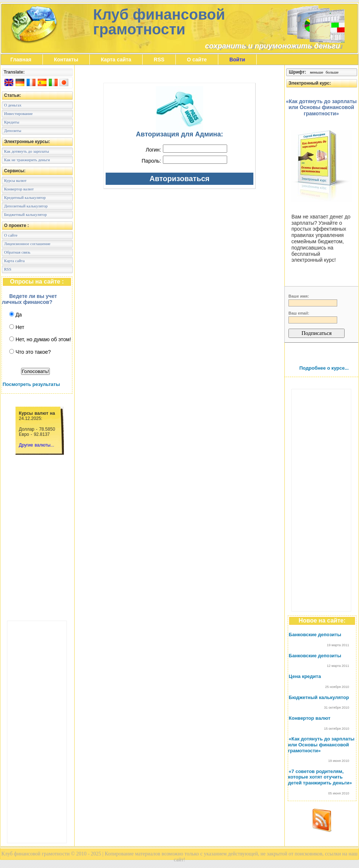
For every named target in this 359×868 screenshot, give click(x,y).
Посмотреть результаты (31, 384)
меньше (317, 72)
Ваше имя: (299, 296)
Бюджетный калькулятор (319, 697)
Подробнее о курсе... (324, 368)
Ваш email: (299, 313)
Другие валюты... (37, 445)
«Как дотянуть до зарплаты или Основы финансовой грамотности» (321, 745)
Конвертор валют (310, 718)
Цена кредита (305, 676)
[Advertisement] (37, 732)
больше (332, 72)
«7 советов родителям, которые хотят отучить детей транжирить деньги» (320, 777)
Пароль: (151, 161)
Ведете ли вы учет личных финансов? (29, 299)
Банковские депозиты (315, 635)
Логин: (153, 150)
